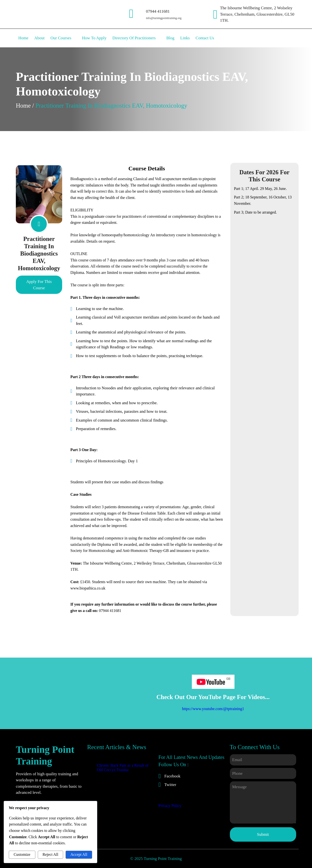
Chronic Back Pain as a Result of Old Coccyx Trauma (123, 768)
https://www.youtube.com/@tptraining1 (213, 709)
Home (23, 106)
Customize (22, 854)
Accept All (79, 854)
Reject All (50, 854)
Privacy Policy (170, 806)
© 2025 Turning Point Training (156, 859)
